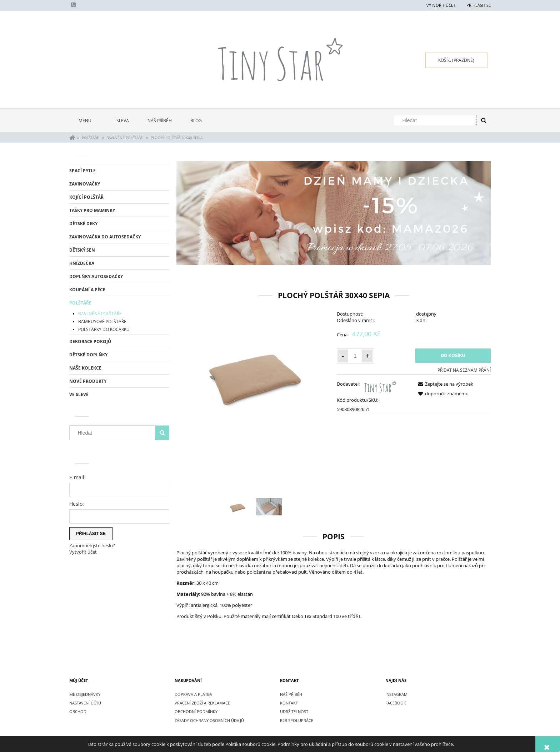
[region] (334, 213)
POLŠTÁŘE (80, 303)
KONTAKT (289, 703)
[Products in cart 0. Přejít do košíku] (456, 60)
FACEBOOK (396, 703)
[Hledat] (484, 120)
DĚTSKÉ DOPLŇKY (88, 355)
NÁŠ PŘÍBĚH (291, 694)
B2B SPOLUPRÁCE (297, 720)
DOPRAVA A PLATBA (193, 694)
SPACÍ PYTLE (82, 171)
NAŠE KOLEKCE (85, 368)
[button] (444, 384)
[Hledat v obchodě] (437, 120)
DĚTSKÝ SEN (82, 250)
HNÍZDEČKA (82, 263)
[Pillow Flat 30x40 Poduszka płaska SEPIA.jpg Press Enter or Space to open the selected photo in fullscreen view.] (253, 374)
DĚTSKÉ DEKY (83, 224)
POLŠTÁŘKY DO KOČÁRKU (104, 329)
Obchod (78, 711)
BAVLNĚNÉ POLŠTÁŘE (100, 314)
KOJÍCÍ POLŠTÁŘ (86, 197)
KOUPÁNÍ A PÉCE (87, 290)
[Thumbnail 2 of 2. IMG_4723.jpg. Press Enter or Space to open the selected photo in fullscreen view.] (269, 507)
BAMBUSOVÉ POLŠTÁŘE (102, 321)
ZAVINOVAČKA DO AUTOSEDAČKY (105, 237)
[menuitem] (88, 121)
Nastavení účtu (85, 703)
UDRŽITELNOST (294, 711)
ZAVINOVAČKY (85, 184)
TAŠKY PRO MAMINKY (92, 210)
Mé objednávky (85, 694)
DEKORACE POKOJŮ (90, 342)
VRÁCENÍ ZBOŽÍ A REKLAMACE (202, 703)
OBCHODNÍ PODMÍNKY (196, 711)
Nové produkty (88, 381)
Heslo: (77, 504)
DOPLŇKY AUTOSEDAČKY (96, 276)
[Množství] (355, 356)
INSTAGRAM (396, 694)
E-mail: (77, 477)
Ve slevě (79, 394)
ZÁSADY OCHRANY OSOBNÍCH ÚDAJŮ (209, 720)
